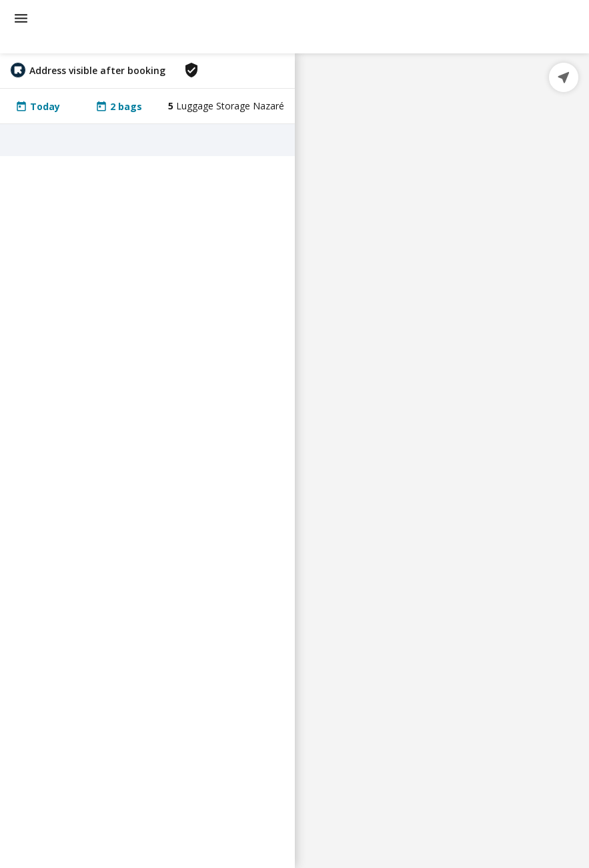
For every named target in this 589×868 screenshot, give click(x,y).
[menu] (21, 18)
